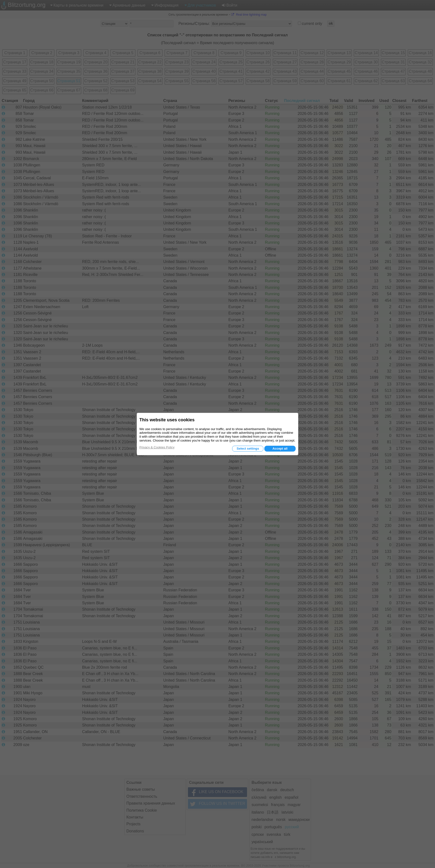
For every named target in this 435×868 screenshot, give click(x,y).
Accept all (280, 449)
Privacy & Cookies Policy (157, 447)
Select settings (248, 449)
